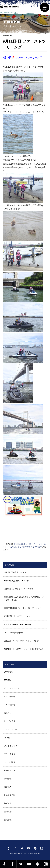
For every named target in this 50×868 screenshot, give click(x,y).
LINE (37, 864)
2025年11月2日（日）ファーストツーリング (23, 608)
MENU (45, 7)
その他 (7, 738)
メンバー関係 (10, 762)
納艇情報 (8, 803)
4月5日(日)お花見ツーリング (16, 572)
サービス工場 (10, 721)
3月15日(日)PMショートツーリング (19, 589)
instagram (46, 864)
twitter (21, 864)
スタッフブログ (11, 729)
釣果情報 (8, 820)
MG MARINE (10, 9)
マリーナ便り (10, 754)
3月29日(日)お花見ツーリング (16, 581)
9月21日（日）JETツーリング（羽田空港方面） (24, 649)
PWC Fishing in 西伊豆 (13, 633)
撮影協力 (8, 787)
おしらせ (8, 713)
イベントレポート (11, 688)
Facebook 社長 (4, 864)
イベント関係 (10, 705)
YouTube (29, 864)
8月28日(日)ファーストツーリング (28, 544)
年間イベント (10, 770)
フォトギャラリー (11, 746)
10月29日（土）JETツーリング (17, 616)
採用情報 (8, 779)
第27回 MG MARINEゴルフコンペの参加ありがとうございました (25, 598)
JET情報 (8, 680)
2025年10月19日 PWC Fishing (17, 624)
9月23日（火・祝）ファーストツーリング (21, 641)
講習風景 (8, 812)
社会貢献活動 (10, 795)
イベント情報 (10, 697)
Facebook (13, 864)
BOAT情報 (8, 672)
